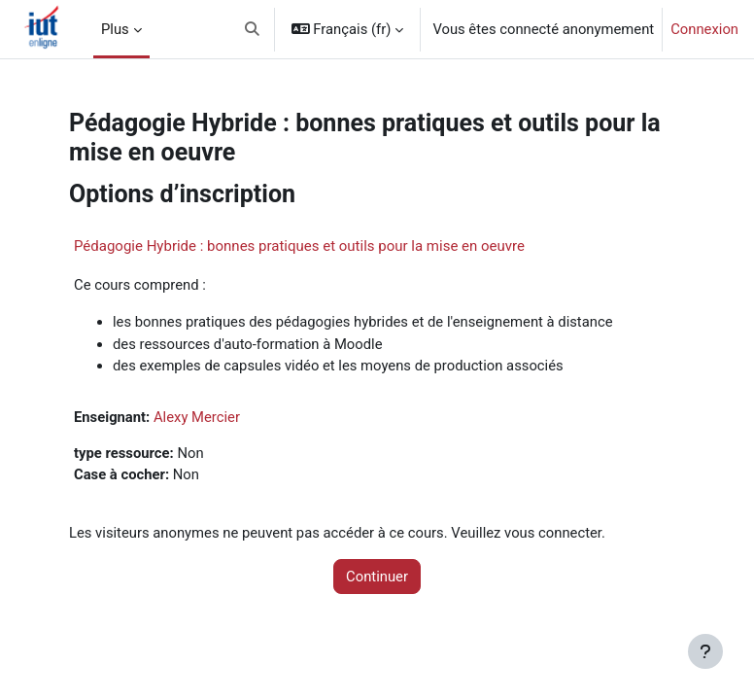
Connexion (704, 29)
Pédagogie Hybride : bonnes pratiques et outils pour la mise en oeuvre (299, 246)
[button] (252, 29)
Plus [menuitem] (115, 29)
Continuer (377, 577)
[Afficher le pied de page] (705, 651)
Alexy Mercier (197, 417)
